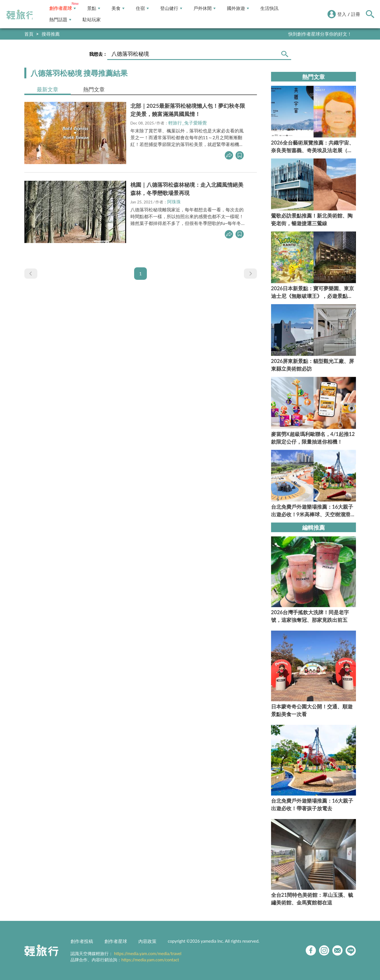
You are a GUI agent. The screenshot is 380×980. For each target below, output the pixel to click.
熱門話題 (60, 20)
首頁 (29, 34)
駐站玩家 (92, 20)
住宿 (142, 8)
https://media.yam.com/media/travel (148, 953)
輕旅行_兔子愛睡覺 (187, 123)
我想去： (98, 54)
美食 (118, 8)
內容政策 (147, 941)
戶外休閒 (205, 8)
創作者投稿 (82, 941)
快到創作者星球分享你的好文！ (320, 34)
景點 (94, 8)
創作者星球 (63, 8)
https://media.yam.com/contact (150, 960)
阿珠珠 (174, 202)
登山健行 (171, 8)
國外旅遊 (238, 8)
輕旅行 (21, 15)
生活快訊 (269, 8)
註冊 (356, 14)
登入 (342, 14)
